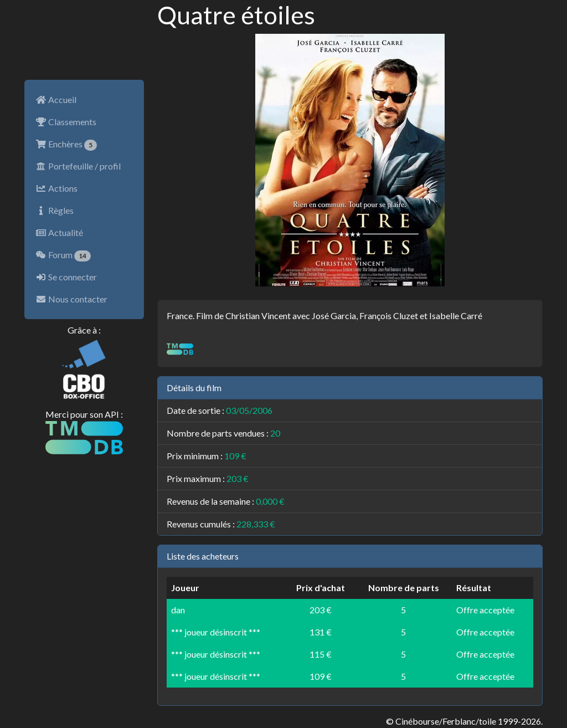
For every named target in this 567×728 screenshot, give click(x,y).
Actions (56, 188)
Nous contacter (71, 299)
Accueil (56, 99)
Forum (63, 255)
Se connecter (66, 277)
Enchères (66, 145)
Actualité (59, 232)
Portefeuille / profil (78, 166)
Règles (55, 210)
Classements (66, 122)
